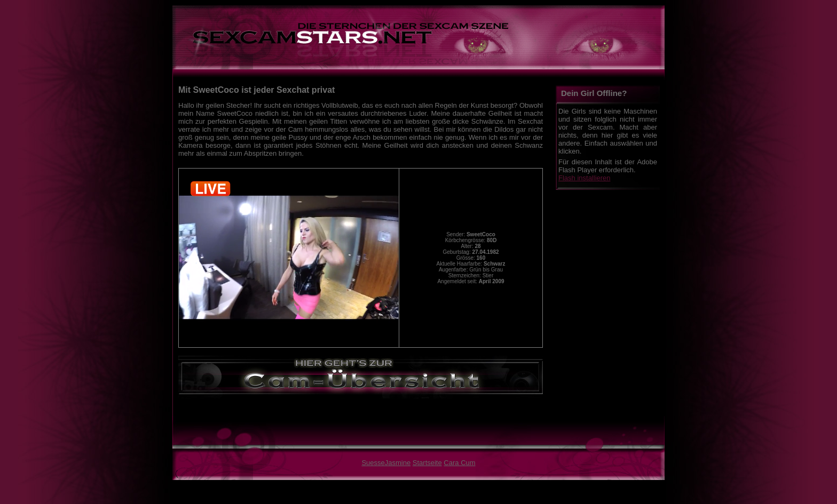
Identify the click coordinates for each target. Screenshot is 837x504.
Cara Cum (459, 463)
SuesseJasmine (386, 463)
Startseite (427, 463)
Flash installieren (585, 178)
